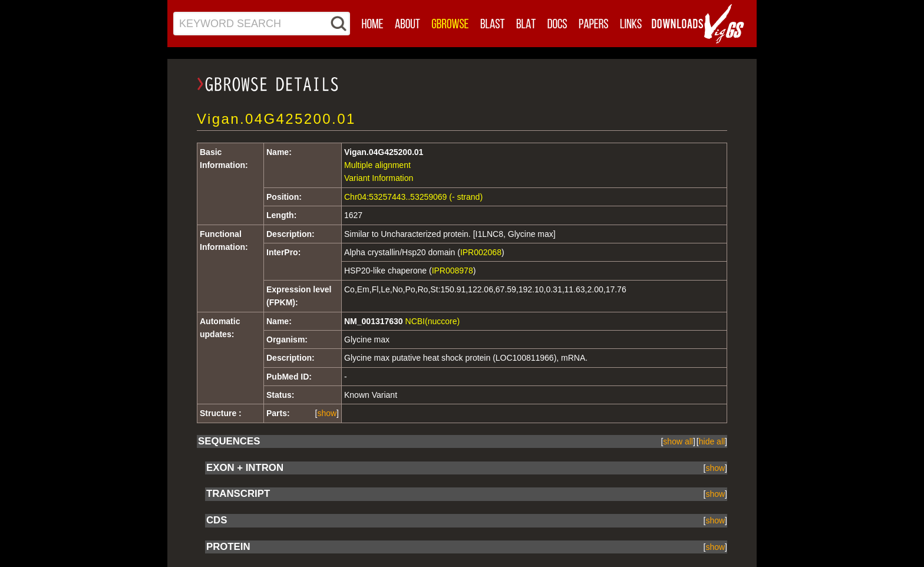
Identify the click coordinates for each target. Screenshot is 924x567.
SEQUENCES (229, 441)
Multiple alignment (377, 165)
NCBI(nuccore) (433, 321)
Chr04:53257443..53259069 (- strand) (413, 197)
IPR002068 (481, 252)
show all (678, 441)
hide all (712, 441)
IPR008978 (453, 271)
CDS (217, 520)
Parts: (278, 413)
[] (327, 413)
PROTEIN (228, 547)
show (327, 413)
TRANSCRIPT (238, 494)
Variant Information (379, 178)
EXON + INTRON (245, 468)
